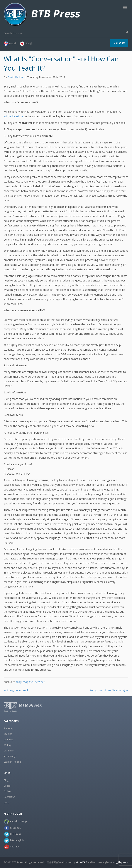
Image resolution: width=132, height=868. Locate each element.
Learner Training (12, 762)
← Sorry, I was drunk (16, 690)
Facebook (15, 828)
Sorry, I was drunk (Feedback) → (109, 690)
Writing (7, 745)
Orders (7, 791)
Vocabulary (10, 756)
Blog (19, 682)
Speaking (8, 728)
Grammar (9, 751)
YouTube (15, 847)
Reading (8, 734)
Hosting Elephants (119, 862)
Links (6, 802)
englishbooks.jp (18, 821)
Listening (8, 739)
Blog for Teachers (34, 682)
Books (7, 786)
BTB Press (15, 834)
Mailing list (119, 43)
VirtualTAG (82, 862)
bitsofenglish (17, 840)
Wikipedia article (13, 116)
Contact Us (9, 797)
